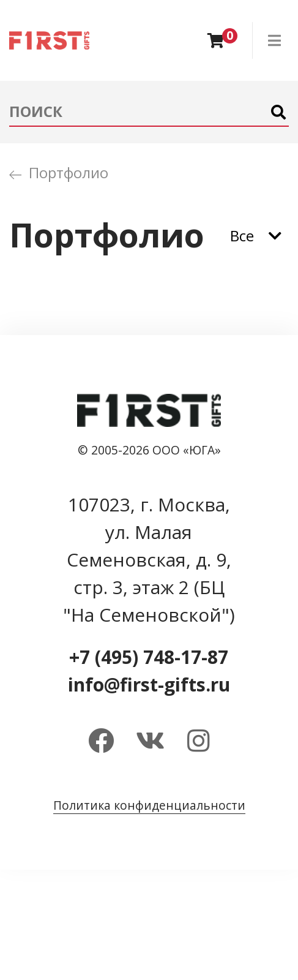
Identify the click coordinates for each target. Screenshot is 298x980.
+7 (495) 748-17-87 (149, 657)
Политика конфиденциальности (149, 805)
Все (242, 236)
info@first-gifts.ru (149, 684)
